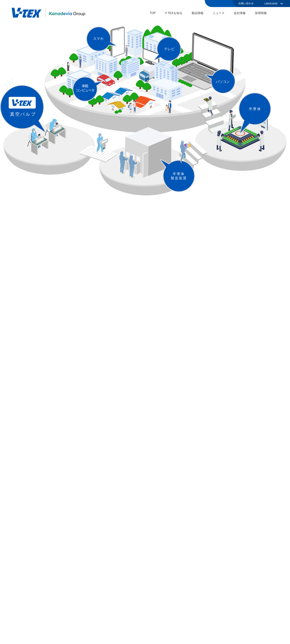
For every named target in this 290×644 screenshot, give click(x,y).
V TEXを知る (174, 13)
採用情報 (261, 13)
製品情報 (198, 13)
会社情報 (240, 13)
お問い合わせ (246, 3)
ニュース (219, 13)
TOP (153, 13)
